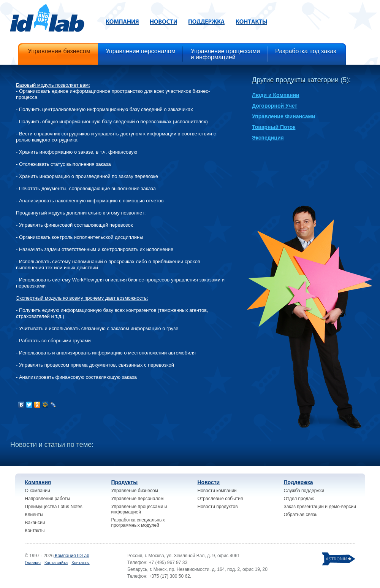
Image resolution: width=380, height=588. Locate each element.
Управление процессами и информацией (139, 509)
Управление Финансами (284, 116)
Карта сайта (56, 563)
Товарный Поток (274, 127)
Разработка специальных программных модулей (138, 523)
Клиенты (34, 515)
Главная (33, 563)
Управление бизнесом (135, 491)
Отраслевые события (220, 499)
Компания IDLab (71, 556)
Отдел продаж (299, 499)
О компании (38, 491)
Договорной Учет (275, 106)
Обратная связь (301, 515)
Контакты (35, 531)
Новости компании (217, 491)
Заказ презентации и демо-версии (320, 507)
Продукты (125, 482)
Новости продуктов (218, 507)
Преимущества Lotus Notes (54, 507)
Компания (38, 482)
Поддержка (298, 482)
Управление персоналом (138, 499)
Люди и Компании (276, 95)
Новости (209, 482)
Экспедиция (268, 138)
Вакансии (35, 523)
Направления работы (48, 499)
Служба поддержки (304, 491)
